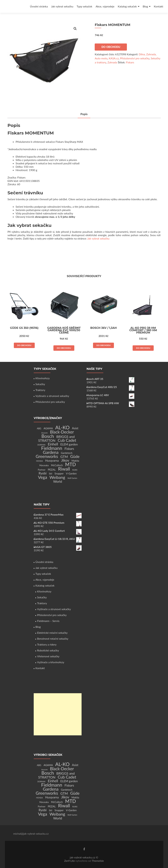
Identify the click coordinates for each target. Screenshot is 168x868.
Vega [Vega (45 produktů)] (43, 477)
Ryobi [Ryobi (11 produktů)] (43, 473)
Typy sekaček (85, 6)
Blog (145, 6)
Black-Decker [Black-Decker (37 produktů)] (62, 432)
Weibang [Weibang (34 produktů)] (57, 477)
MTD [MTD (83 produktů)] (71, 464)
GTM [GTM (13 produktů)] (64, 457)
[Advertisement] (58, 714)
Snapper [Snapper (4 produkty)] (59, 473)
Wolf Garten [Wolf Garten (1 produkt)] (72, 478)
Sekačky (40, 384)
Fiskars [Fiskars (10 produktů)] (69, 449)
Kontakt (158, 6)
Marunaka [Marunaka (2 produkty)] (44, 465)
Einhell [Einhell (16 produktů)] (53, 444)
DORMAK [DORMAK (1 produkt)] (41, 445)
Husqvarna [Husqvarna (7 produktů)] (52, 461)
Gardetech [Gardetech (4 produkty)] (67, 453)
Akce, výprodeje (105, 6)
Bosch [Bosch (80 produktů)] (48, 436)
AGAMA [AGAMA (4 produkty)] (48, 428)
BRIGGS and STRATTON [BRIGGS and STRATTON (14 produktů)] (56, 438)
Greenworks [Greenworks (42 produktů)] (47, 456)
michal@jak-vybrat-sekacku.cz (31, 834)
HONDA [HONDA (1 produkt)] (39, 461)
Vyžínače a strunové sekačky (52, 396)
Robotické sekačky (48, 650)
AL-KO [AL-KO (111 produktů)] (62, 427)
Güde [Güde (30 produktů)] (75, 456)
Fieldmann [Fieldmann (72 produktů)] (52, 448)
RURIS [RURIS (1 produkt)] (75, 470)
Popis (84, 114)
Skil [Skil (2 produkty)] (50, 474)
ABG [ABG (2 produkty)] (39, 429)
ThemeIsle (98, 861)
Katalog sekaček (127, 6)
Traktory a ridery (47, 644)
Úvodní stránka (39, 6)
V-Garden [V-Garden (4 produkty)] (71, 473)
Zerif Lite (70, 861)
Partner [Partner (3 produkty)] (42, 470)
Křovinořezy (42, 378)
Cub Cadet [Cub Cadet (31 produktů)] (67, 440)
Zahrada (112, 62)
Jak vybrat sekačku (62, 6)
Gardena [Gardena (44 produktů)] (51, 452)
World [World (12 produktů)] (58, 481)
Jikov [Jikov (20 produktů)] (65, 460)
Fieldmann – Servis (48, 621)
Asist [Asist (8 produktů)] (75, 428)
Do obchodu (111, 47)
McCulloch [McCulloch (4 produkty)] (57, 465)
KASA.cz (114, 58)
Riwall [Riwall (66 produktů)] (64, 469)
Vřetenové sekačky (48, 656)
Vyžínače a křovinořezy (51, 662)
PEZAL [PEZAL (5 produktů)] (52, 469)
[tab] (84, 114)
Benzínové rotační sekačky (53, 639)
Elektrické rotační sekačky (52, 633)
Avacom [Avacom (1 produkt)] (44, 433)
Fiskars (130, 62)
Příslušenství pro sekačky (135, 58)
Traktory (40, 390)
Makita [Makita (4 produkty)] (75, 461)
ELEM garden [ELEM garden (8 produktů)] (69, 444)
